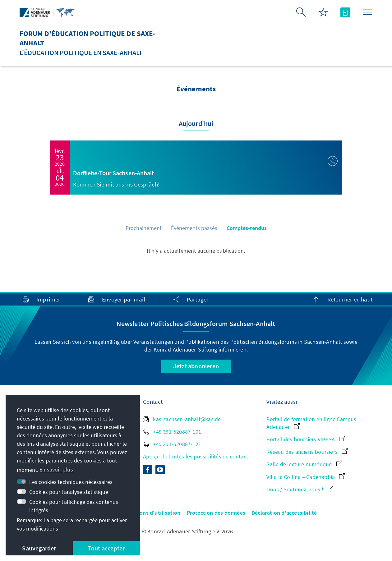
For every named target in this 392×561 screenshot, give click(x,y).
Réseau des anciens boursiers (307, 452)
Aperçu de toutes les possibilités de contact (196, 456)
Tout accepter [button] (106, 548)
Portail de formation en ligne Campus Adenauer (311, 423)
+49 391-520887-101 (172, 432)
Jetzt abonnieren (196, 366)
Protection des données (216, 513)
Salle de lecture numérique (304, 464)
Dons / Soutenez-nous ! (300, 489)
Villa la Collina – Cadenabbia (306, 477)
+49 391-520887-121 (172, 444)
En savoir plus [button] (56, 469)
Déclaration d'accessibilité (284, 513)
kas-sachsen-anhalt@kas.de (182, 419)
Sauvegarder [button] (39, 548)
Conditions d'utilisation (151, 513)
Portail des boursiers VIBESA (306, 439)
